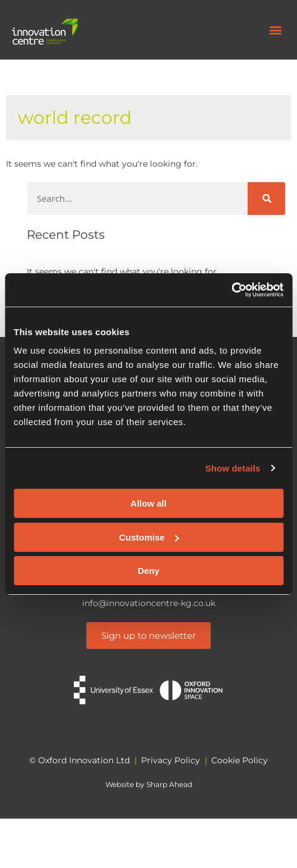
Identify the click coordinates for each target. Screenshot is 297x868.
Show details (233, 468)
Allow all (148, 503)
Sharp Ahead (169, 784)
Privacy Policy (171, 760)
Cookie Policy (240, 760)
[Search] (266, 199)
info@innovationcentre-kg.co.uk (149, 603)
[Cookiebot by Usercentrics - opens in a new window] (231, 290)
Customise (149, 537)
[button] (275, 30)
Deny (148, 571)
